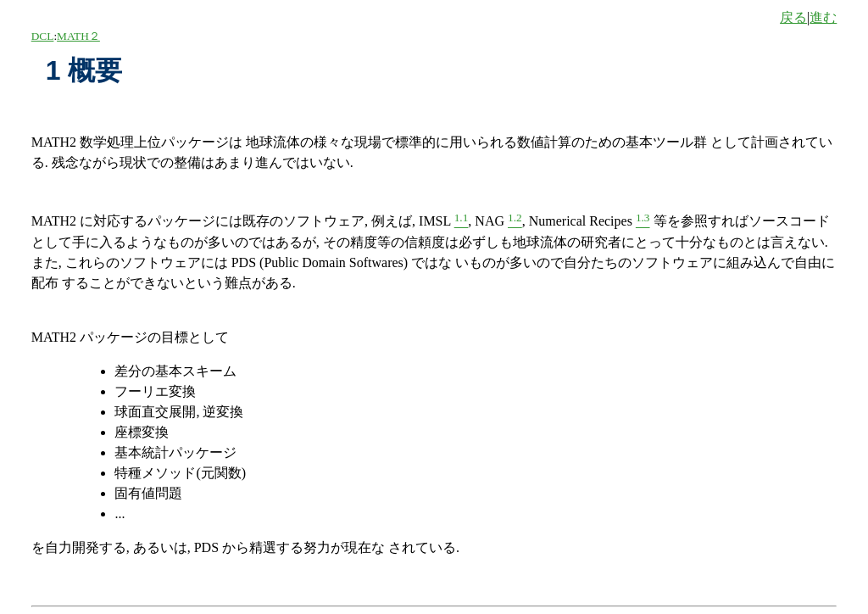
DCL (43, 36)
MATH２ (78, 36)
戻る (793, 17)
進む (823, 17)
